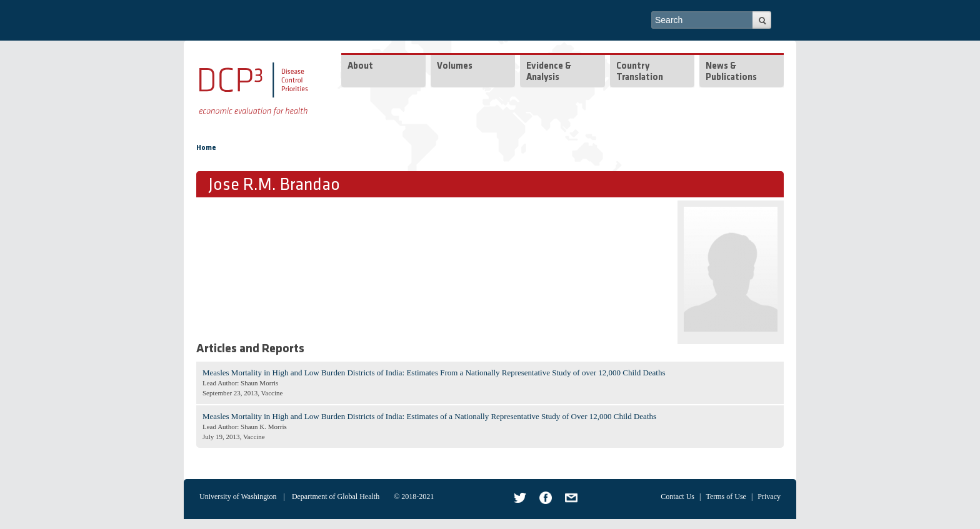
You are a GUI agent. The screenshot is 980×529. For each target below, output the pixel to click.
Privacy (769, 497)
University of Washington (238, 497)
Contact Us (677, 497)
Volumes (455, 67)
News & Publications (731, 72)
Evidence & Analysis (549, 72)
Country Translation (640, 72)
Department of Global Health (336, 497)
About (360, 67)
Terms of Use (726, 497)
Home (206, 148)
